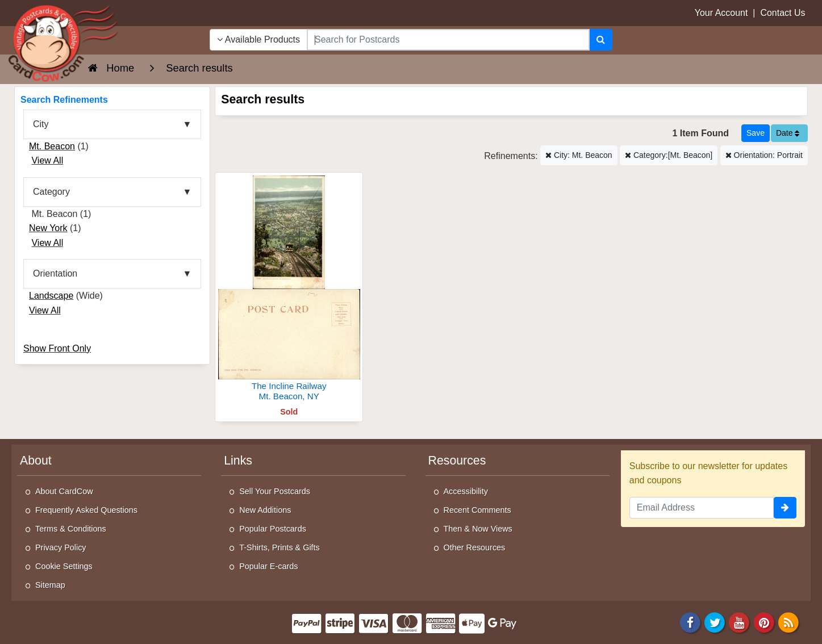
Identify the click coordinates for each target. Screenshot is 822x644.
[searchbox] (448, 40)
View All (47, 160)
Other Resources (475, 547)
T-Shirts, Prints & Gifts (279, 547)
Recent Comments (477, 510)
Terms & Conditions (71, 529)
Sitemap (50, 585)
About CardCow (64, 491)
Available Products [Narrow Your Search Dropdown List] (258, 39)
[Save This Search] (756, 133)
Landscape (51, 296)
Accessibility (466, 491)
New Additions (265, 510)
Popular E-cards (268, 566)
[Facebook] (690, 622)
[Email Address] (702, 508)
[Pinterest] (764, 622)
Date (788, 133)
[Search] (601, 40)
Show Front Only (57, 348)
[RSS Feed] (788, 622)
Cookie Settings (64, 566)
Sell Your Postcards (275, 491)
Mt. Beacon (52, 146)
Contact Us (783, 13)
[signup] (785, 508)
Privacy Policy (61, 547)
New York (48, 228)
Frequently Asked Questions (86, 510)
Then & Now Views (478, 529)
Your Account (721, 13)
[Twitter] (715, 622)
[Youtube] (740, 622)
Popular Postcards (273, 529)
